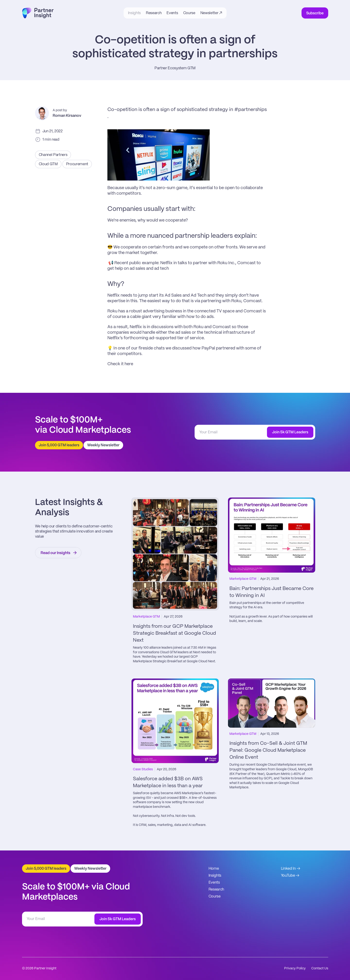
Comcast (246, 263)
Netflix (166, 263)
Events (214, 883)
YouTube (288, 876)
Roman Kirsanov (67, 116)
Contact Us (320, 968)
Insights (215, 876)
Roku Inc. (226, 263)
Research (216, 890)
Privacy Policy (295, 968)
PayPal (208, 348)
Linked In (288, 869)
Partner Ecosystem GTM (175, 68)
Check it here (121, 364)
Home (214, 869)
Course (215, 896)
